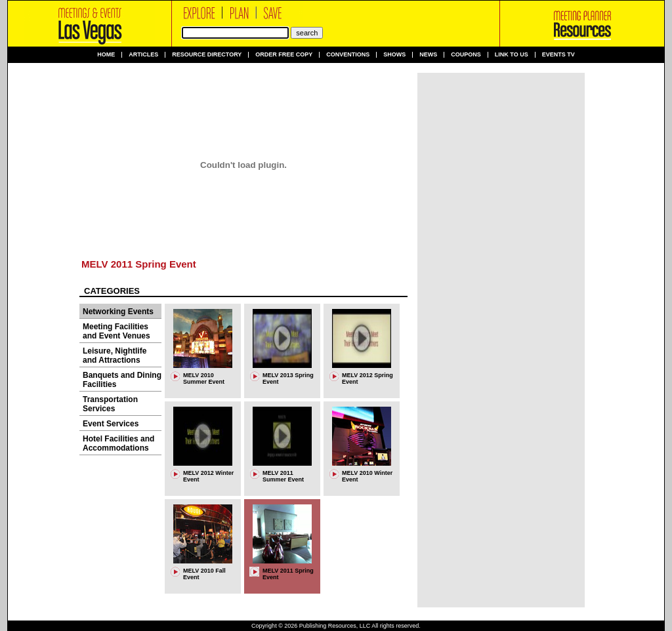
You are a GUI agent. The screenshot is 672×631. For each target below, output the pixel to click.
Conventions (348, 55)
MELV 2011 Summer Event (283, 476)
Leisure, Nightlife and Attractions (115, 356)
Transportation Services (110, 404)
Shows (394, 55)
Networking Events (118, 312)
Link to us (512, 55)
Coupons (466, 55)
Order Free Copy (284, 55)
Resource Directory (207, 55)
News (428, 55)
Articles (143, 55)
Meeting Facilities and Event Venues (116, 331)
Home (106, 55)
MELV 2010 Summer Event (204, 378)
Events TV (558, 55)
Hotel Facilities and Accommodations (118, 443)
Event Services (111, 424)
